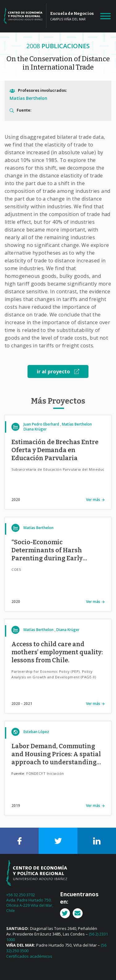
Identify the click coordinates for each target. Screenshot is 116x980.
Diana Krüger (35, 429)
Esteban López (36, 732)
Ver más (93, 500)
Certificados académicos (29, 956)
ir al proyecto (58, 371)
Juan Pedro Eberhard (41, 424)
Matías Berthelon (28, 98)
